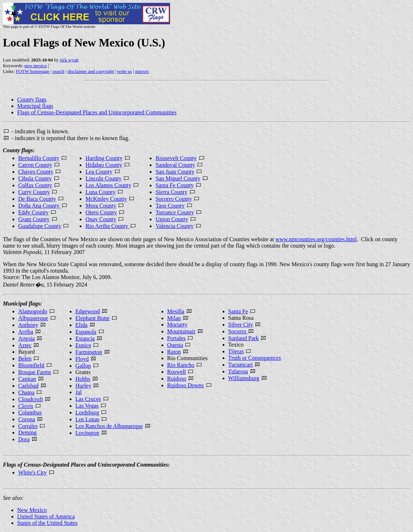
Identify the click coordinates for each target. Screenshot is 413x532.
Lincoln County (103, 178)
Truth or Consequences (255, 358)
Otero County (101, 212)
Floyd (82, 359)
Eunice (83, 345)
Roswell (176, 372)
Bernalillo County (39, 158)
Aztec (25, 345)
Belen (25, 359)
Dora (24, 439)
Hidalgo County (104, 165)
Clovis (26, 406)
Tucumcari (241, 365)
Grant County (34, 219)
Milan (174, 318)
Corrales (28, 426)
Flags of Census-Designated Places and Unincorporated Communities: (86, 465)
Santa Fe (238, 311)
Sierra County (171, 192)
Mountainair (181, 331)
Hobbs (83, 379)
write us (125, 71)
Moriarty (177, 325)
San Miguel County (178, 178)
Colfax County (35, 185)
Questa (175, 345)
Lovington (87, 433)
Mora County (101, 206)
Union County (172, 219)
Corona (27, 419)
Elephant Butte (93, 318)
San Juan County (175, 172)
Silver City (241, 325)
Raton (174, 352)
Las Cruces (88, 399)
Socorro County (174, 199)
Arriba (26, 332)
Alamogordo (33, 311)
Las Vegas (87, 406)
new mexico (36, 66)
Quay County (101, 219)
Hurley (83, 386)
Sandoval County (175, 165)
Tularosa (238, 371)
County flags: (19, 150)
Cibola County (35, 178)
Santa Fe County (175, 185)
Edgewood (88, 311)
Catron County (35, 165)
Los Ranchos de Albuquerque (109, 426)
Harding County (104, 158)
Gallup (83, 366)
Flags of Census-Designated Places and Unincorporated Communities (97, 112)
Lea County (99, 172)
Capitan (27, 379)
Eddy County (33, 212)
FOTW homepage (32, 71)
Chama (26, 392)
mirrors (142, 71)
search (58, 71)
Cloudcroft (31, 399)
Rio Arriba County (111, 226)
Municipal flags (35, 106)
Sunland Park (244, 338)
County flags (32, 100)
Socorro (238, 331)
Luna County (100, 192)
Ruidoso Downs (186, 385)
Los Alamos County (108, 185)
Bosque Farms (35, 372)
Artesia (26, 339)
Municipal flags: (23, 304)
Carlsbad (28, 386)
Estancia (85, 339)
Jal (79, 392)
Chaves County (36, 172)
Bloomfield (31, 365)
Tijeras (236, 351)
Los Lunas (87, 419)
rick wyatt (69, 60)
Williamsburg (244, 378)
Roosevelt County (176, 158)
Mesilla (176, 311)
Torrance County (175, 212)
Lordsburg (87, 412)
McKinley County (106, 199)
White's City (33, 473)
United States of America (46, 516)
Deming (28, 432)
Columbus (30, 412)
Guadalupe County (40, 226)
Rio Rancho (181, 365)
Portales (176, 338)
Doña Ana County (40, 206)
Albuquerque (33, 318)
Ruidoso (177, 379)
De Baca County (37, 199)
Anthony (28, 325)
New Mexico (32, 510)
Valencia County (174, 226)
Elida (81, 325)
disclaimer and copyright (91, 71)
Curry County (34, 192)
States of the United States (47, 523)
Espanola (86, 332)
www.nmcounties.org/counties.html (316, 239)
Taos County (170, 206)
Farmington (89, 352)
